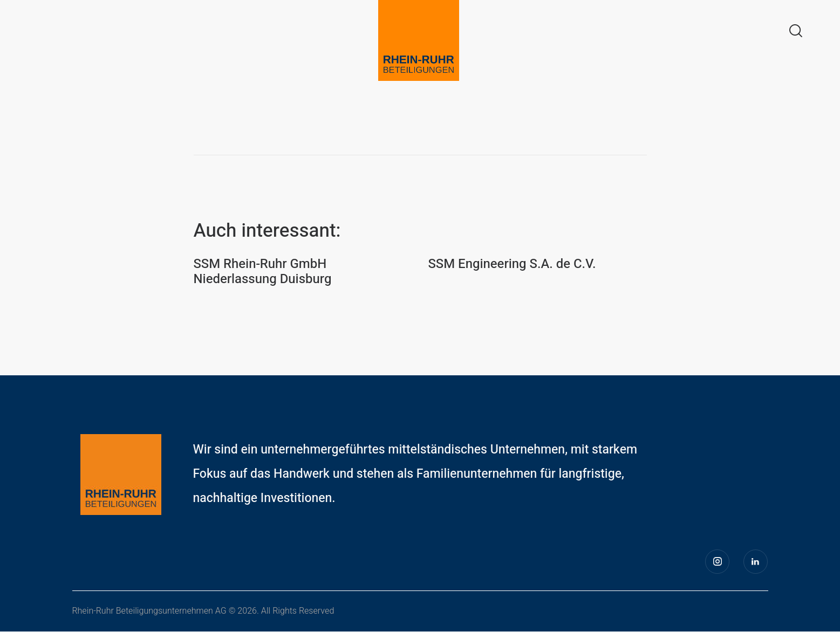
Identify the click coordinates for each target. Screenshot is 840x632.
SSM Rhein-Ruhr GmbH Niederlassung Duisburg (263, 272)
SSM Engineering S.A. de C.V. (513, 265)
